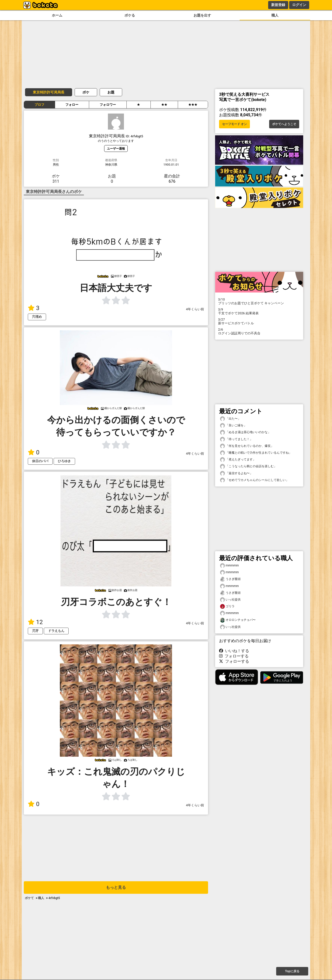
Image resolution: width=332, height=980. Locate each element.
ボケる (130, 15)
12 (35, 622)
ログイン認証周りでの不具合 (259, 331)
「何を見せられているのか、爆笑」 (247, 446)
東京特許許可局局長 (49, 92)
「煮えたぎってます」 (238, 460)
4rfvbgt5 (54, 898)
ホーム (57, 15)
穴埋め (37, 317)
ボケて (29, 898)
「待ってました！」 (236, 439)
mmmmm (229, 566)
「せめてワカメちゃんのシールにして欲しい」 (254, 480)
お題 (111, 92)
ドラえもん (56, 631)
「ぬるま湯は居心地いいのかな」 (245, 432)
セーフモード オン (234, 124)
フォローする (234, 656)
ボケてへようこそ (284, 124)
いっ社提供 (230, 600)
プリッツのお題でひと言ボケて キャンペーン (259, 301)
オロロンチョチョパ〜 (238, 620)
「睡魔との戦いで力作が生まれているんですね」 (256, 453)
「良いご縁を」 (233, 425)
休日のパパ (40, 461)
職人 (275, 15)
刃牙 (35, 631)
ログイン (299, 5)
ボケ (86, 92)
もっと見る (116, 887)
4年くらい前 (195, 309)
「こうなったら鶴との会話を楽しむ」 (248, 466)
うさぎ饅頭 (230, 579)
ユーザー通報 (116, 149)
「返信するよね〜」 (236, 473)
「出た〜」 (230, 419)
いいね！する (234, 651)
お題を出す (202, 15)
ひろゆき (64, 461)
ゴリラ (227, 606)
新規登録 (278, 5)
